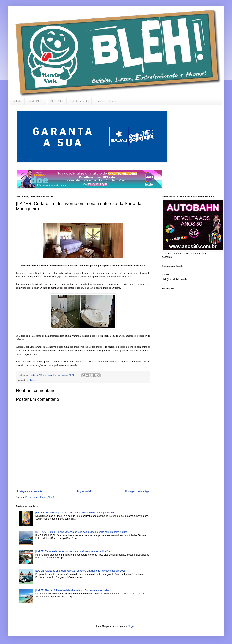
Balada (17, 101)
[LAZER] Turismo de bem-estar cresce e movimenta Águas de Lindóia (73, 551)
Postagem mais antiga (137, 491)
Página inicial (84, 491)
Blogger (132, 626)
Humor (99, 101)
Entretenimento (79, 101)
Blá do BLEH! (36, 101)
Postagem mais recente (30, 491)
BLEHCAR (57, 101)
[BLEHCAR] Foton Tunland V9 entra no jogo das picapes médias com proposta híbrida (81, 532)
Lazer (112, 101)
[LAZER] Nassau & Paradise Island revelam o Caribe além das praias (72, 590)
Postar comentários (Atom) (40, 497)
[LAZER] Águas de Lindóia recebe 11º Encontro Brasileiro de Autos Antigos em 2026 (80, 571)
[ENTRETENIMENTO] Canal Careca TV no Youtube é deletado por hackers (76, 513)
